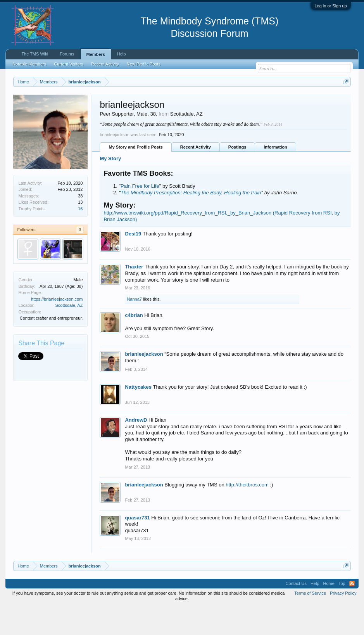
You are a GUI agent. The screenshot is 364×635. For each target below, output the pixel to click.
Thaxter (134, 295)
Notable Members (29, 64)
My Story (110, 187)
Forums (67, 54)
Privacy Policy (343, 621)
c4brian (134, 343)
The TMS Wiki (35, 54)
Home (329, 612)
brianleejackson (144, 382)
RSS (352, 612)
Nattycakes (138, 415)
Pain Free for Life (140, 214)
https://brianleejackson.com (57, 327)
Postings (237, 175)
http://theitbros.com (247, 513)
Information (275, 175)
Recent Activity (196, 175)
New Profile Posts (144, 64)
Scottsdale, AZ (69, 334)
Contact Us (296, 612)
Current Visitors (69, 64)
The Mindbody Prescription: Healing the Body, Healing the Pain (191, 221)
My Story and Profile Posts (135, 175)
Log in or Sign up (330, 6)
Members (96, 54)
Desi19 (133, 262)
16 (80, 237)
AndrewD (136, 448)
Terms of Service (310, 621)
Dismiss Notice (344, 100)
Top (342, 612)
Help (122, 54)
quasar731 (137, 546)
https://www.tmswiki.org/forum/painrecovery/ (84, 109)
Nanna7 (134, 327)
